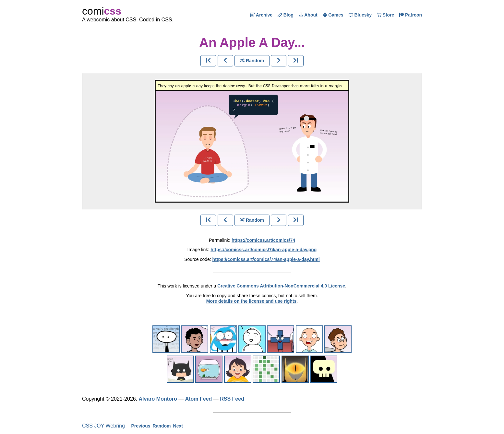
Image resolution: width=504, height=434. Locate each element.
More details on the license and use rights (252, 301)
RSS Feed (232, 399)
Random (162, 426)
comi (102, 11)
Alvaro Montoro (158, 399)
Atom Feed (199, 399)
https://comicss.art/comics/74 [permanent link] (263, 240)
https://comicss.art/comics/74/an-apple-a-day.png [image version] (264, 250)
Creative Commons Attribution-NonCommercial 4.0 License (281, 286)
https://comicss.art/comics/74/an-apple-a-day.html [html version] (266, 259)
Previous (141, 426)
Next (178, 426)
